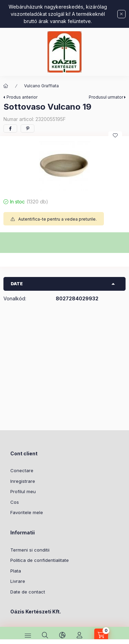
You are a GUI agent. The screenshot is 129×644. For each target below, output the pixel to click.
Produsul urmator (106, 97)
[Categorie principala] (6, 86)
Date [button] (17, 284)
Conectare (22, 470)
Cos (15, 502)
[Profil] (79, 635)
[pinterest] (28, 129)
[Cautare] (45, 635)
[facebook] (10, 129)
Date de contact (28, 592)
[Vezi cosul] (101, 635)
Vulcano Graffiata (41, 86)
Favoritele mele (27, 512)
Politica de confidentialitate (40, 560)
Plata (16, 571)
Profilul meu (23, 491)
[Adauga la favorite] (115, 135)
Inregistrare (23, 481)
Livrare (18, 581)
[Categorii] (28, 635)
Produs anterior (22, 97)
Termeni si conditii (30, 550)
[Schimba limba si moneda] (62, 635)
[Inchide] (121, 14)
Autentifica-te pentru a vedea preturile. (57, 219)
